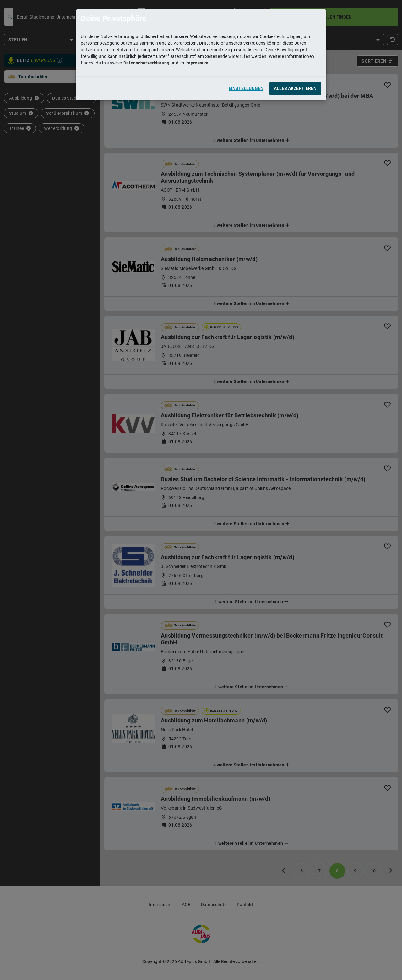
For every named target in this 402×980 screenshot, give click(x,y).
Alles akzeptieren (295, 88)
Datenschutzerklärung (147, 63)
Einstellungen (246, 88)
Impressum (197, 63)
